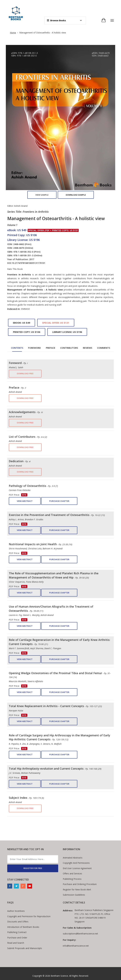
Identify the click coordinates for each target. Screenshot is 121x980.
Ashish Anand (21, 206)
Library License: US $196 (67, 332)
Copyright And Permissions (76, 863)
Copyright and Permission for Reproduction (29, 916)
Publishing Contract (17, 932)
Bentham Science (59, 976)
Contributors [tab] (69, 348)
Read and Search (16, 943)
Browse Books (56, 20)
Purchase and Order (17, 938)
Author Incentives (16, 911)
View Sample (42, 195)
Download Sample (76, 195)
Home (13, 33)
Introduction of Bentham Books (23, 927)
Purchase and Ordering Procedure (80, 884)
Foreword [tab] (34, 348)
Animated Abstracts (73, 858)
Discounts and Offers (18, 922)
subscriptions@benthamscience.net (80, 934)
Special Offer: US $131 (56, 323)
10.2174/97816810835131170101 (28, 263)
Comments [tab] (104, 348)
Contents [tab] (17, 348)
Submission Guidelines (74, 895)
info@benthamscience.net (76, 946)
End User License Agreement (77, 868)
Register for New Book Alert (77, 890)
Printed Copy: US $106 (27, 332)
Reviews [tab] (88, 348)
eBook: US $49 (22, 323)
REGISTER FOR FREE (33, 868)
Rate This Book (15, 269)
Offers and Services (72, 873)
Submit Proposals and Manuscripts (25, 948)
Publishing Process (72, 879)
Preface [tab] (51, 348)
